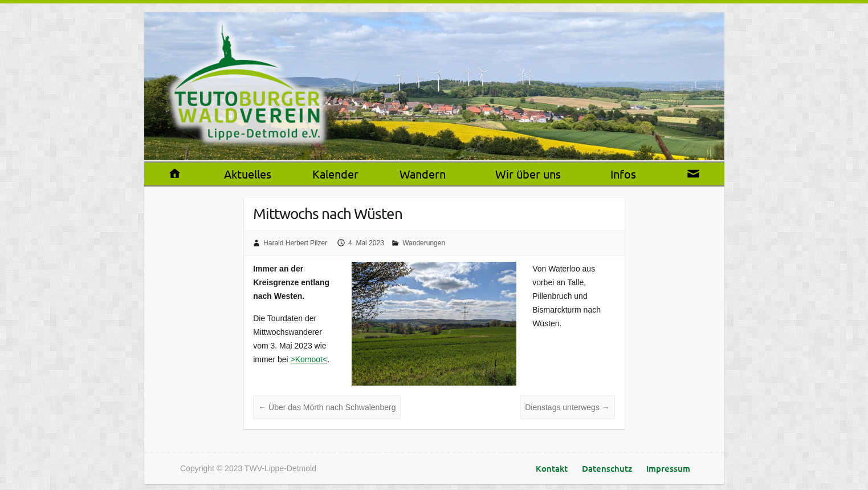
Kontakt (552, 468)
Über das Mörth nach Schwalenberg (327, 407)
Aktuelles (248, 174)
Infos (623, 174)
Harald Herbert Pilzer (295, 243)
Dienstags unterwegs (567, 407)
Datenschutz (607, 468)
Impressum (668, 468)
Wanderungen (424, 243)
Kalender (335, 174)
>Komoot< (309, 359)
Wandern (423, 174)
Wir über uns (528, 174)
